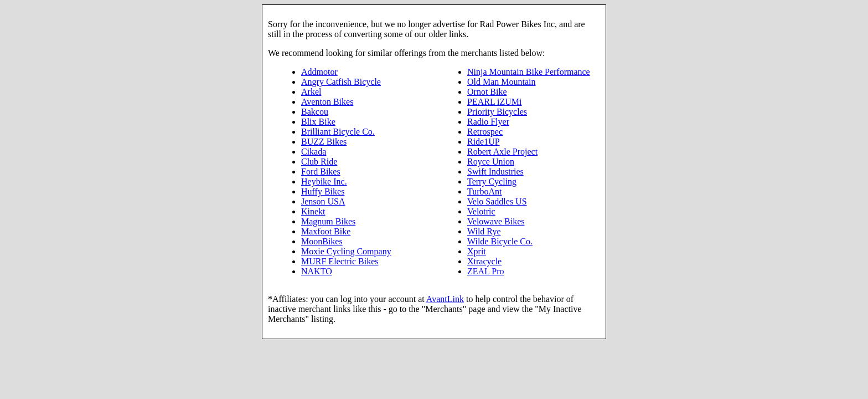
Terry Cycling (492, 181)
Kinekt (313, 211)
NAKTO (317, 271)
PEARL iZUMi (495, 102)
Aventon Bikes (327, 102)
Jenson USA (323, 201)
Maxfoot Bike (326, 231)
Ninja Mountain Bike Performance (529, 72)
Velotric (481, 211)
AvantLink (445, 299)
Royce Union (491, 162)
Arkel (311, 92)
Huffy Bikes (323, 191)
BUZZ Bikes (324, 142)
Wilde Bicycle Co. (500, 241)
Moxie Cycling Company (346, 251)
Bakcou (315, 112)
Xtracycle (484, 261)
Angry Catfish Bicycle (341, 82)
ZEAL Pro (486, 271)
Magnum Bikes (328, 221)
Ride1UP (484, 142)
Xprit (477, 251)
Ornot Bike (487, 92)
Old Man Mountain (502, 82)
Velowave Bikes (496, 221)
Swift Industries (495, 172)
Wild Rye (484, 231)
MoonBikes (322, 241)
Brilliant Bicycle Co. (338, 132)
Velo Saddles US (497, 201)
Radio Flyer (488, 122)
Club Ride (319, 162)
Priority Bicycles (497, 112)
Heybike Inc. (324, 181)
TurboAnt (485, 191)
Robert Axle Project (502, 152)
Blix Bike (318, 122)
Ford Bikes (321, 172)
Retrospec (485, 132)
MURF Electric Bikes (340, 261)
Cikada (314, 152)
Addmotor (319, 72)
